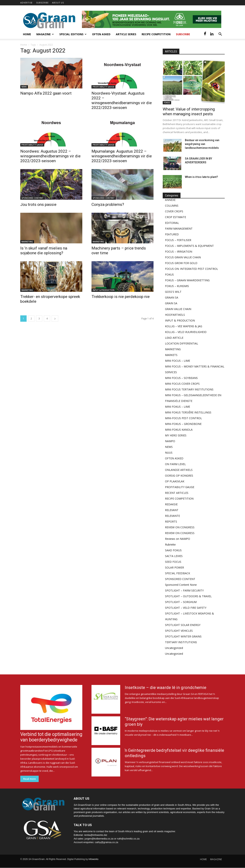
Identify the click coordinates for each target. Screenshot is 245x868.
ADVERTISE (26, 3)
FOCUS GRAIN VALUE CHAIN (183, 257)
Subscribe (183, 34)
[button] (220, 35)
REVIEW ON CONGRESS (180, 527)
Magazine (45, 34)
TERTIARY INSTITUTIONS (181, 642)
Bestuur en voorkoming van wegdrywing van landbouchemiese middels (202, 144)
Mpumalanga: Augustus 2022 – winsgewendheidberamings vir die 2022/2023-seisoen (122, 156)
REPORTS (171, 522)
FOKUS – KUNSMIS (177, 286)
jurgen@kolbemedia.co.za (99, 839)
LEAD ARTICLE (174, 338)
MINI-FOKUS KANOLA (179, 430)
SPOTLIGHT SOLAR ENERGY (183, 625)
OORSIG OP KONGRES (179, 476)
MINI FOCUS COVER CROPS (182, 384)
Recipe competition (156, 34)
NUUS (169, 453)
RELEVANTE (172, 516)
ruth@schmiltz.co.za (128, 839)
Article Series (126, 34)
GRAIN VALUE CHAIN (178, 309)
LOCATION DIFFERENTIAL (182, 343)
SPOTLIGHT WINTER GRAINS (183, 636)
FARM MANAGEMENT (179, 229)
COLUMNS (172, 206)
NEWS (24, 87)
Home (27, 34)
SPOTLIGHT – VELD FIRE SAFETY (186, 608)
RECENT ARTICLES (177, 493)
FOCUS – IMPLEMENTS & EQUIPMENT (189, 246)
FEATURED (172, 234)
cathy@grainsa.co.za (107, 842)
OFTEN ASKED (174, 458)
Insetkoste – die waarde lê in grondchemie (166, 688)
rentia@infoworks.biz (96, 835)
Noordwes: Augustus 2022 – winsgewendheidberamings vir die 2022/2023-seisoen (50, 156)
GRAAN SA (172, 297)
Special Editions (73, 34)
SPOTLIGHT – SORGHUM (181, 602)
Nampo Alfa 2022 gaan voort (46, 93)
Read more (29, 779)
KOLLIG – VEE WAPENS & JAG (184, 326)
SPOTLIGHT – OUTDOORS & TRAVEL (188, 596)
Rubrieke (170, 544)
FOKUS (167, 103)
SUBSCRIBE (42, 3)
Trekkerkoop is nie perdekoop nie (121, 297)
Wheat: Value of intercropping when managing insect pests (189, 112)
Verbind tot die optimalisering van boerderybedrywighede (51, 737)
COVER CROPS (174, 211)
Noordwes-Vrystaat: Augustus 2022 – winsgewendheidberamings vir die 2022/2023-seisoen (122, 100)
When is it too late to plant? (201, 177)
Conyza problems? (108, 205)
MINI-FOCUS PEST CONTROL (183, 418)
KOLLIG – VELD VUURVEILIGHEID (186, 332)
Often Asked (101, 34)
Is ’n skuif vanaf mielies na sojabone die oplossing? (44, 251)
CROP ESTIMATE (176, 217)
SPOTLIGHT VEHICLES (179, 631)
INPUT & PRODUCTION (104, 290)
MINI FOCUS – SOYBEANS (181, 378)
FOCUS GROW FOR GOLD (181, 263)
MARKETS (171, 355)
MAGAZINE (216, 859)
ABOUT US (58, 3)
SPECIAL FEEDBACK (178, 573)
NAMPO (170, 441)
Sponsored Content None (181, 585)
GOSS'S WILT (173, 292)
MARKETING (27, 242)
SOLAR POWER (174, 567)
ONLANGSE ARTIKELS (179, 470)
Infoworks (94, 859)
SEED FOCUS (173, 562)
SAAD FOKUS (173, 550)
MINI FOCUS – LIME (178, 361)
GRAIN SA (171, 303)
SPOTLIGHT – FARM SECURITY (184, 590)
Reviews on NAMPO (178, 539)
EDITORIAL (172, 223)
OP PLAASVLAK (175, 481)
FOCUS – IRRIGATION (179, 252)
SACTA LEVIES (174, 556)
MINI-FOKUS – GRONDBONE (183, 424)
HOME (203, 859)
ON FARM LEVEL (175, 464)
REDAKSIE (171, 504)
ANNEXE (170, 200)
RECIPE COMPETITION (179, 499)
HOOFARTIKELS (175, 315)
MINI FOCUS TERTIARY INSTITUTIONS (189, 389)
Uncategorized (174, 648)
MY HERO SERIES (176, 435)
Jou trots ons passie (38, 205)
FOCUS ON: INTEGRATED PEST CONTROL (192, 269)
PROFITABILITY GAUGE (103, 87)
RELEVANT (172, 510)
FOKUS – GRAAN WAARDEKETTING (187, 280)
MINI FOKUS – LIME (178, 407)
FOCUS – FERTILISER (178, 240)
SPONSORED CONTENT (32, 198)
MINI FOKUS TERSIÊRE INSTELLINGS (188, 412)
